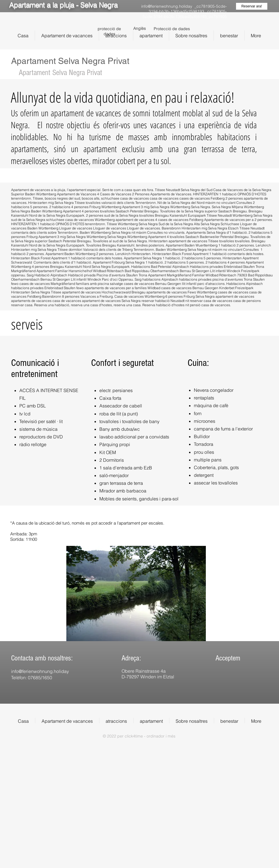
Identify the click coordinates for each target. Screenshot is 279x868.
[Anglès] (139, 29)
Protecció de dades (172, 29)
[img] (220, 681)
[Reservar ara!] (252, 6)
